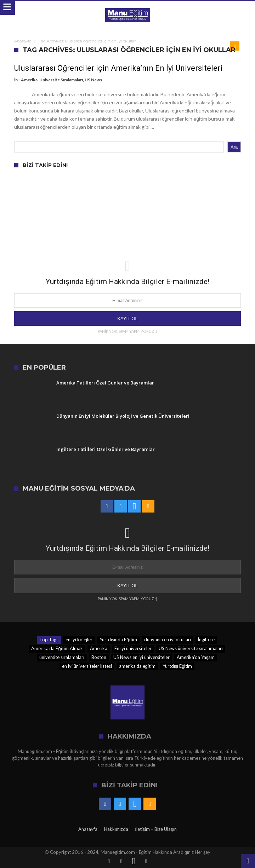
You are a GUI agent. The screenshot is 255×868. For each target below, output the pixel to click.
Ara (234, 147)
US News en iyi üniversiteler (141, 657)
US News (93, 80)
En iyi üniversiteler (133, 648)
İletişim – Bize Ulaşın (156, 829)
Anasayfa (23, 41)
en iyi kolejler (79, 640)
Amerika (29, 80)
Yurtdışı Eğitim (177, 666)
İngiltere (206, 640)
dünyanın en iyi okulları (168, 640)
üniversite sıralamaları (62, 657)
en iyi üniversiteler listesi (87, 666)
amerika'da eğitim (137, 666)
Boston (99, 657)
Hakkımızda (116, 829)
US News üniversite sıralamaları (191, 648)
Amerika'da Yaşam (196, 657)
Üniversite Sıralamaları (61, 80)
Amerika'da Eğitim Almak (57, 648)
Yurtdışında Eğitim (118, 640)
